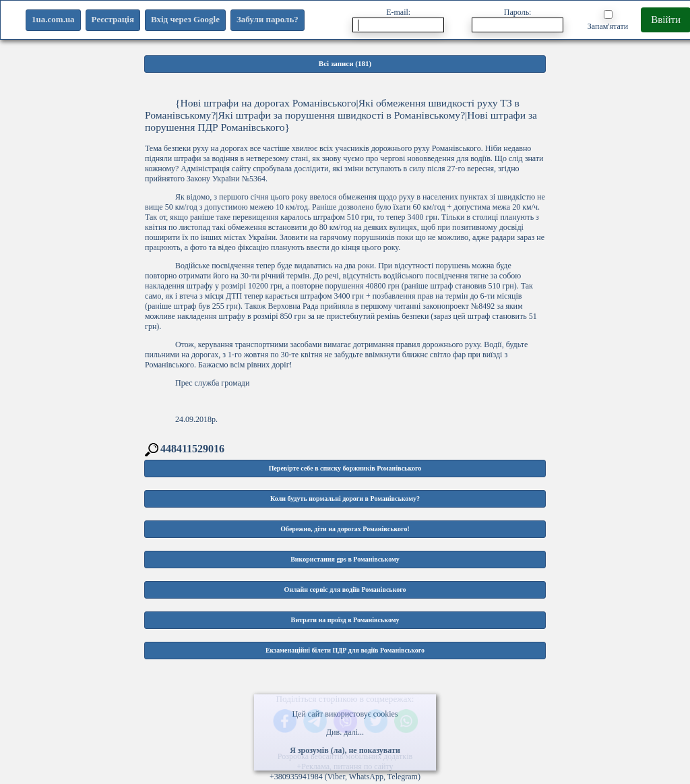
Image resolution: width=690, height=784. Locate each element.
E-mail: (398, 20)
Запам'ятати (608, 21)
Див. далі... (345, 732)
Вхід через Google (185, 19)
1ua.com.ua (53, 19)
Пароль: (517, 20)
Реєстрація (113, 19)
